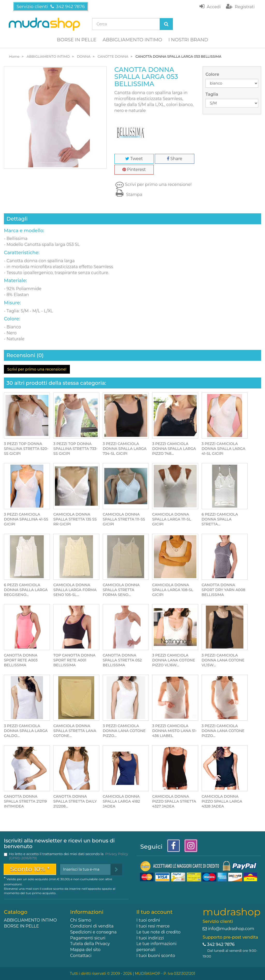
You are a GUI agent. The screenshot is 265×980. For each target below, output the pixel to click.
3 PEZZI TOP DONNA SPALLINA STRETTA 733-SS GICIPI (75, 449)
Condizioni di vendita (92, 926)
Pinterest (134, 169)
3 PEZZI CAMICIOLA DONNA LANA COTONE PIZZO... (124, 731)
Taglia (212, 94)
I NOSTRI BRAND (188, 40)
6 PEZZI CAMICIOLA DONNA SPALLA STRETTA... (220, 519)
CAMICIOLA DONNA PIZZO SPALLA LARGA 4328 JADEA (222, 801)
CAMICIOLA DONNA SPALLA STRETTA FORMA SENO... (121, 590)
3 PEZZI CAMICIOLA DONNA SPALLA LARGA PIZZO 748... (174, 449)
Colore (213, 74)
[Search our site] (126, 24)
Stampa (128, 195)
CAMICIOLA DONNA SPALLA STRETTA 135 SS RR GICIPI (75, 519)
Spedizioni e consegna (93, 932)
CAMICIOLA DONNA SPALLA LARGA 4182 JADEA (121, 801)
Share (175, 159)
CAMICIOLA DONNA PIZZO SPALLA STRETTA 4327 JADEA (174, 801)
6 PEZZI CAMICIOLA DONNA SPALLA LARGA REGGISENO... (26, 590)
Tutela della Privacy (90, 944)
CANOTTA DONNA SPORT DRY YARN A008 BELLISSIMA (223, 590)
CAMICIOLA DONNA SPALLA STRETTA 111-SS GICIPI (124, 519)
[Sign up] (116, 869)
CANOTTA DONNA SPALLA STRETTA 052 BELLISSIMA (122, 660)
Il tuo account (154, 912)
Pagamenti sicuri (88, 938)
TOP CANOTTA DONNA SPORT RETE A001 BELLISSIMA (74, 660)
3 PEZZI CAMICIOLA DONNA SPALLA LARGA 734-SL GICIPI (125, 449)
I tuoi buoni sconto (156, 956)
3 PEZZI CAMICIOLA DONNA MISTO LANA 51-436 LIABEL (174, 731)
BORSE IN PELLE (77, 40)
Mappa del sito (85, 950)
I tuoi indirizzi (150, 938)
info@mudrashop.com (231, 929)
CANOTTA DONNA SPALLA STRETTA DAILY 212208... (75, 801)
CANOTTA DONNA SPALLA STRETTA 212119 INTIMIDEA (25, 801)
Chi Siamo (81, 920)
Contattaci (81, 956)
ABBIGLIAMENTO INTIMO (132, 40)
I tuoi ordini (148, 920)
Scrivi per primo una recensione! (158, 184)
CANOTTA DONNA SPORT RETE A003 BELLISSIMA (21, 660)
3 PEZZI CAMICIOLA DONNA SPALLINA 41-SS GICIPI (26, 519)
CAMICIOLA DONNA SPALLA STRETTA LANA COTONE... (75, 731)
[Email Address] (85, 869)
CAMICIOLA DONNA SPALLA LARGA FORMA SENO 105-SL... (75, 590)
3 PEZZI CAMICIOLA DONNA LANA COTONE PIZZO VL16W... (174, 660)
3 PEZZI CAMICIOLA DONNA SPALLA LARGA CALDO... (26, 731)
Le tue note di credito (159, 932)
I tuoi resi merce (153, 926)
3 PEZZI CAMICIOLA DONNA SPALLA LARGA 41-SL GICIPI (223, 449)
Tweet (134, 159)
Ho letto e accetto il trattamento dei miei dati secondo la (69, 856)
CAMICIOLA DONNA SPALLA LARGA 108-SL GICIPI (173, 590)
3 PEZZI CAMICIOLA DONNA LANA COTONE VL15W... (223, 660)
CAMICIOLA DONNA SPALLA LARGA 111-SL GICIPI (172, 519)
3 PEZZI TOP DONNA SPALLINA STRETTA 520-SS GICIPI (26, 449)
